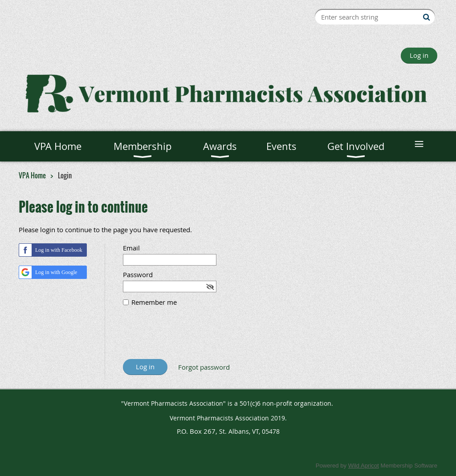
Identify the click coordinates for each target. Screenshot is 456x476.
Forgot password (204, 367)
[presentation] (191, 337)
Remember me (154, 302)
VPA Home (32, 175)
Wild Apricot (364, 466)
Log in (419, 55)
